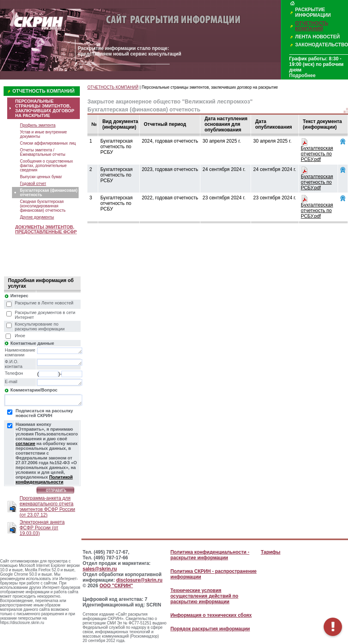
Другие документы (37, 217)
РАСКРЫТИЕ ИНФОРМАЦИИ (313, 12)
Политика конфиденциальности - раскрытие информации (210, 555)
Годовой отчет (33, 184)
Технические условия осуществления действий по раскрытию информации (204, 596)
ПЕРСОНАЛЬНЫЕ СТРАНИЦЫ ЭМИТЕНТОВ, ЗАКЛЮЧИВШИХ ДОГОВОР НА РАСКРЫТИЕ (45, 108)
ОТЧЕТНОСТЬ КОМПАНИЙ (312, 26)
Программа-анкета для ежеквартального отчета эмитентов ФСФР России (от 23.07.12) (47, 507)
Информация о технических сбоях (211, 615)
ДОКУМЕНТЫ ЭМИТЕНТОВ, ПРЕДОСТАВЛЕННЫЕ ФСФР (46, 229)
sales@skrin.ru (100, 569)
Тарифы (270, 552)
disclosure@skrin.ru (139, 580)
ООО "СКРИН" (116, 586)
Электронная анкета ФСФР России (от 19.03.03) (42, 528)
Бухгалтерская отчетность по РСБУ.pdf (317, 154)
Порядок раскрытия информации (210, 629)
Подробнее (303, 76)
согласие (25, 443)
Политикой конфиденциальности (44, 479)
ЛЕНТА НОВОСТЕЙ (318, 37)
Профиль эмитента (38, 125)
